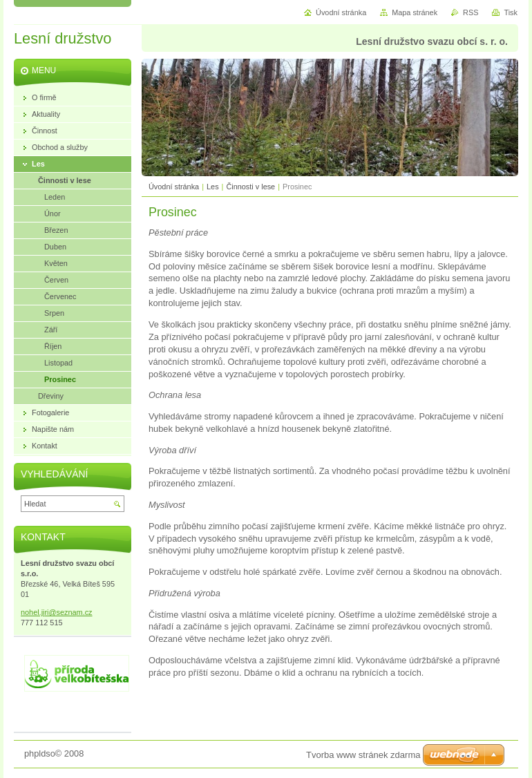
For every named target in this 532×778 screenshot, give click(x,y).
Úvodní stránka (174, 187)
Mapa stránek (415, 12)
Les (213, 187)
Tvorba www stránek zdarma (363, 755)
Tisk (511, 12)
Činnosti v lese (250, 187)
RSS (471, 12)
